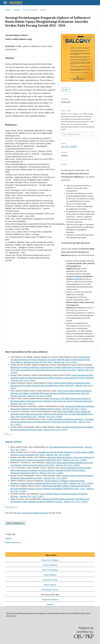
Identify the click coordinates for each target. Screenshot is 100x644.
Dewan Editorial (50, 565)
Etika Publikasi (50, 575)
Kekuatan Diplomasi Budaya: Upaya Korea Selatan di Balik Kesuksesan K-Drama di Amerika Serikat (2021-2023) (52, 459)
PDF (66, 90)
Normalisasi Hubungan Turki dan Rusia (66, 447)
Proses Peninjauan (50, 570)
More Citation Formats (72, 134)
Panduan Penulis (50, 580)
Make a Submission (15, 523)
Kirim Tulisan (50, 585)
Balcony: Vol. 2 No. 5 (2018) (76, 502)
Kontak (50, 604)
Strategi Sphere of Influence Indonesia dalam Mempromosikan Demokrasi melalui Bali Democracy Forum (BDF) (47, 482)
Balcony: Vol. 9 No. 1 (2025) (75, 460)
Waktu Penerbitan (50, 599)
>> (11, 434)
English (8, 539)
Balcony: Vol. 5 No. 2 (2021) (65, 362)
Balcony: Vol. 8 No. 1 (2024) (75, 409)
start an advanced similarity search (33, 513)
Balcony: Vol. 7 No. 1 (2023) (23, 380)
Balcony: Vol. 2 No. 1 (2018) (68, 465)
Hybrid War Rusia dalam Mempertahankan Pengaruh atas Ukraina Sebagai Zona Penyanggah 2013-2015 (52, 464)
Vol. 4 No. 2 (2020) (30, 10)
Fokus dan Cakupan (50, 560)
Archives (17, 10)
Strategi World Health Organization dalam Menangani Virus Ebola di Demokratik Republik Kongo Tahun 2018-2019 (50, 384)
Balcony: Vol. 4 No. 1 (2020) (40, 396)
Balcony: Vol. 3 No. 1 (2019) (56, 430)
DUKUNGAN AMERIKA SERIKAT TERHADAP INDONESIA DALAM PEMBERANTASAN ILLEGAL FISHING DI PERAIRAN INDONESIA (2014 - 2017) (51, 487)
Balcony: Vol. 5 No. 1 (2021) (32, 496)
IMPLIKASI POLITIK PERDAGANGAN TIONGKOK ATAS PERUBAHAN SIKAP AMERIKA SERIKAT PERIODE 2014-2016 (50, 500)
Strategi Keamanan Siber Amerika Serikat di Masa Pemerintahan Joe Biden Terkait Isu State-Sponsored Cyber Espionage (52, 376)
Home (8, 10)
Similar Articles (14, 442)
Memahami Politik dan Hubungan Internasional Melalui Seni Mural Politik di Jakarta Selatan (53, 408)
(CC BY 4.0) (78, 279)
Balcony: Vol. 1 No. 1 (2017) (22, 404)
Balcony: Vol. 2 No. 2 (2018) (50, 417)
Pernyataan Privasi (50, 590)
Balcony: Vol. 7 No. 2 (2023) (58, 455)
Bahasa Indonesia (13, 542)
